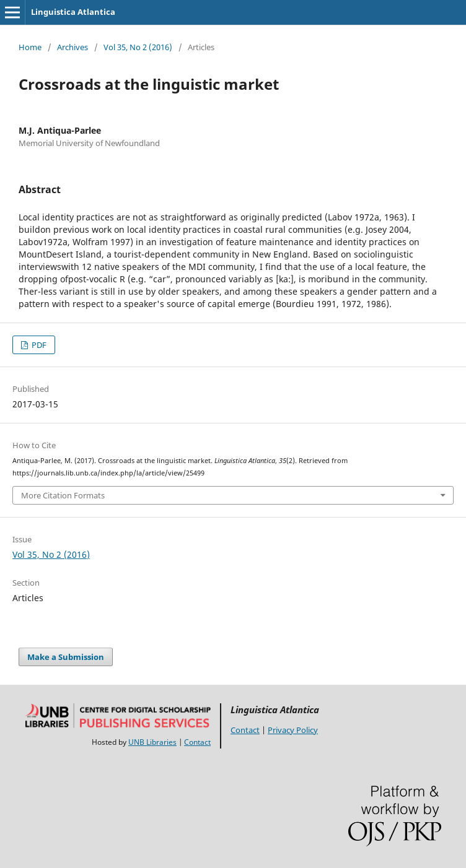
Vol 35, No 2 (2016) (138, 47)
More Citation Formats (63, 495)
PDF (38, 345)
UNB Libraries (152, 742)
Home (30, 47)
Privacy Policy (293, 730)
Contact (197, 742)
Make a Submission (66, 657)
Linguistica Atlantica (73, 12)
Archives (73, 47)
